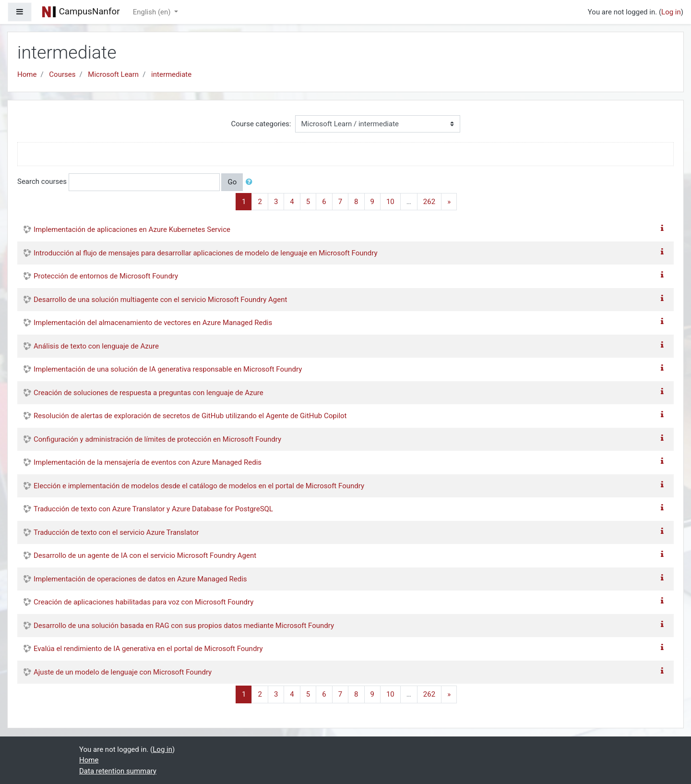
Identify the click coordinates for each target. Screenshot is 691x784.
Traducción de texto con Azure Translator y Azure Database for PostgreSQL (153, 509)
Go (232, 182)
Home (27, 74)
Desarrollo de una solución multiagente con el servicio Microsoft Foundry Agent (160, 300)
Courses (62, 74)
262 (429, 202)
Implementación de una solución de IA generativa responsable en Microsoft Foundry (168, 369)
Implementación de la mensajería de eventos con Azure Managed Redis (148, 462)
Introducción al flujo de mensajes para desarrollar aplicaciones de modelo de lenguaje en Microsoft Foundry (206, 253)
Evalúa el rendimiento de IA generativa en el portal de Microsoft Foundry (148, 649)
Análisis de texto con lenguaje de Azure (96, 346)
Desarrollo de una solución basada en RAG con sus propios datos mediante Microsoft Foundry (184, 626)
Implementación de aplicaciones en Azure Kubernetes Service (132, 229)
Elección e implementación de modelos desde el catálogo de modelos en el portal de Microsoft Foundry (199, 486)
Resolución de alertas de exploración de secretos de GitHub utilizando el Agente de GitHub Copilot (190, 416)
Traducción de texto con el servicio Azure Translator (116, 532)
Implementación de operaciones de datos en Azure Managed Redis (140, 579)
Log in (671, 12)
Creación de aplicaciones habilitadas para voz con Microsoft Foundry (143, 602)
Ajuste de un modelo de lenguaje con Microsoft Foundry (123, 672)
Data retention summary (118, 771)
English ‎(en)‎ (153, 12)
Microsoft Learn (113, 74)
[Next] (449, 202)
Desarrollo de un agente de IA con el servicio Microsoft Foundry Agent (145, 555)
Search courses (42, 181)
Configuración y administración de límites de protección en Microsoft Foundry (157, 439)
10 (390, 202)
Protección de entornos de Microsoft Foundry (106, 276)
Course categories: (261, 124)
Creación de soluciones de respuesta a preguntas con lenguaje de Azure (149, 393)
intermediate (171, 74)
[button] (251, 182)
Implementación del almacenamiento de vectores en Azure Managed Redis (153, 323)
